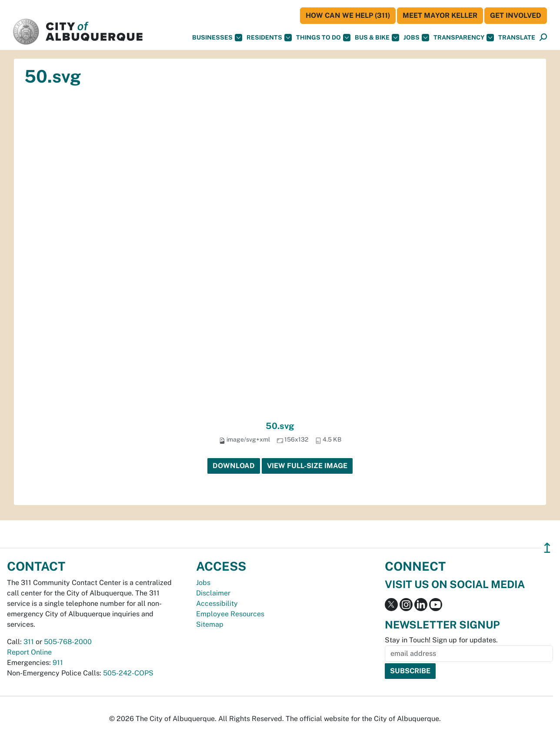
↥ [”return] (547, 548)
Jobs (416, 38)
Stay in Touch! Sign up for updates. (441, 640)
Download (234, 466)
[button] (517, 38)
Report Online (29, 652)
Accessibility (217, 603)
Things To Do (323, 38)
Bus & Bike (377, 38)
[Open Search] (543, 38)
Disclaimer (213, 593)
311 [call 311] (29, 642)
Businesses (217, 38)
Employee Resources (230, 614)
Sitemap (210, 624)
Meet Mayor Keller (440, 15)
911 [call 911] (58, 663)
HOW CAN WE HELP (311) (348, 15)
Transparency (464, 38)
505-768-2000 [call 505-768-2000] (68, 642)
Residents (269, 38)
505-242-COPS (128, 673)
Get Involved (516, 15)
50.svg (280, 426)
